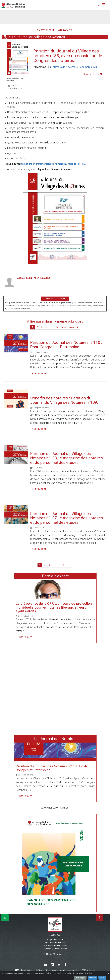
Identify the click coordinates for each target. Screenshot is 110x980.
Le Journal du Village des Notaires (38, 37)
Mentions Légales (24, 970)
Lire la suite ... (40, 374)
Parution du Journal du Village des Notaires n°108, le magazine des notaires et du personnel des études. (67, 458)
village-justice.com (55, 940)
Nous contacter (55, 954)
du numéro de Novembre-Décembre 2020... (74, 67)
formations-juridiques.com (55, 946)
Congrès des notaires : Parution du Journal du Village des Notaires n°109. (64, 400)
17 (57, 327)
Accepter (92, 978)
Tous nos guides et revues (55, 949)
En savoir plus (80, 978)
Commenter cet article (55, 299)
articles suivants (70, 327)
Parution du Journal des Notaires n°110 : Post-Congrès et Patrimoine (66, 345)
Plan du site (89, 970)
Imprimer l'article (93, 74)
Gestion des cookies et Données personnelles (58, 970)
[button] (99, 5)
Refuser (102, 978)
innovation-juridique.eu (55, 943)
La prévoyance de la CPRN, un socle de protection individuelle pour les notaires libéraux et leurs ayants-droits (54, 607)
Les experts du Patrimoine (55, 30)
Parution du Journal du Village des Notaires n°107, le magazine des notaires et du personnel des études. (67, 518)
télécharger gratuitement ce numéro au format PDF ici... (54, 164)
